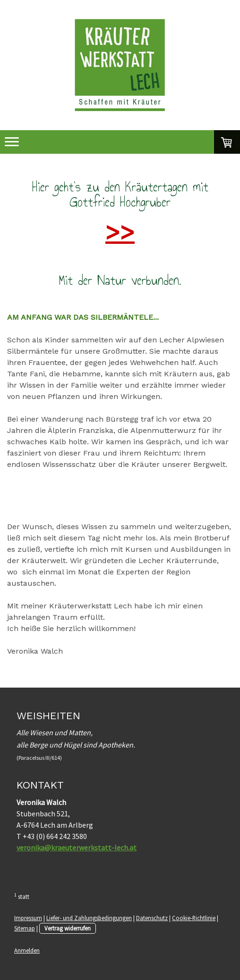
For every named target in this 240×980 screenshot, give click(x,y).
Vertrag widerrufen (68, 928)
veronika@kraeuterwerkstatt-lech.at (77, 847)
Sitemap (25, 928)
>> (120, 232)
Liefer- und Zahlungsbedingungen (89, 918)
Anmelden (27, 950)
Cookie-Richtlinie (194, 918)
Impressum (28, 918)
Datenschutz (152, 918)
